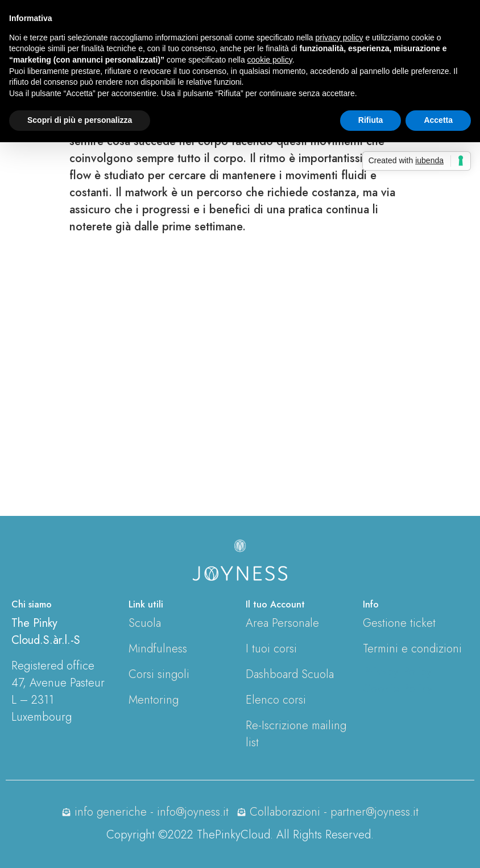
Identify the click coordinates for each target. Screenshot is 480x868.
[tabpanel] (240, 293)
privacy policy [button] (340, 38)
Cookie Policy (398, 689)
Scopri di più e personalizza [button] (80, 120)
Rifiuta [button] (371, 120)
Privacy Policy (397, 671)
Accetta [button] (438, 120)
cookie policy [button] (270, 60)
